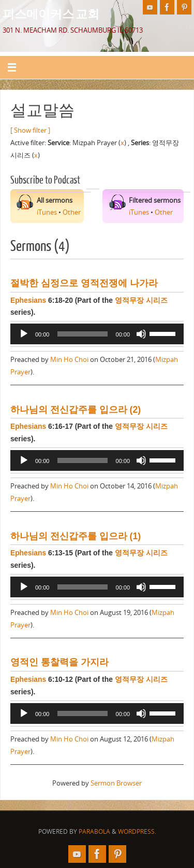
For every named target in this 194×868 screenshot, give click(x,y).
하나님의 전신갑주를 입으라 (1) (76, 536)
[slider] (82, 334)
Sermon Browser (116, 783)
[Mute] (141, 334)
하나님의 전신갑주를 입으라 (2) (76, 410)
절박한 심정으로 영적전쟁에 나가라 (84, 283)
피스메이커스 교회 (51, 13)
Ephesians (28, 300)
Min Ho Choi (69, 360)
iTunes (47, 212)
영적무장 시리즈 (141, 300)
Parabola (94, 831)
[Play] (24, 334)
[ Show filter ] (30, 130)
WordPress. (137, 831)
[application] (97, 334)
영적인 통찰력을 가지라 (59, 662)
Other (72, 212)
